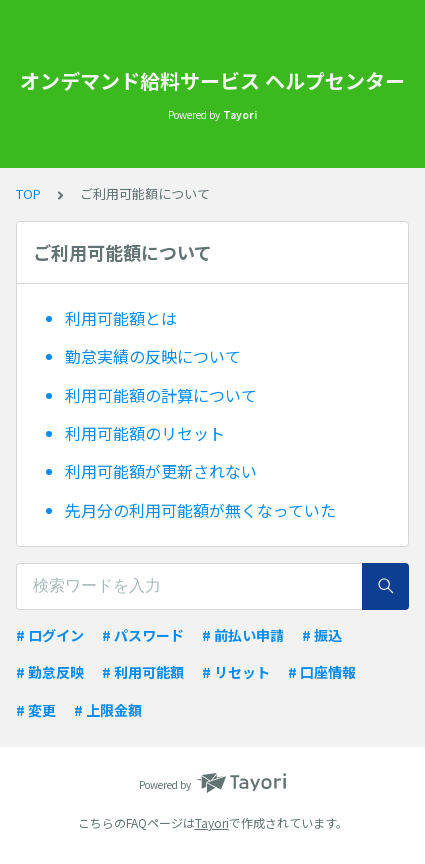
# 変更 (36, 710)
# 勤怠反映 (50, 672)
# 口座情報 (322, 672)
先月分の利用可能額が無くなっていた (200, 510)
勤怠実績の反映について (153, 356)
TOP (28, 193)
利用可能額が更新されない (161, 471)
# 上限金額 (108, 710)
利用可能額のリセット (145, 433)
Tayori (212, 822)
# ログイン (50, 635)
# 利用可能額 (143, 672)
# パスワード (143, 635)
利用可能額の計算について (161, 395)
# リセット (236, 672)
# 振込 (322, 635)
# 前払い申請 (243, 635)
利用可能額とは (121, 318)
